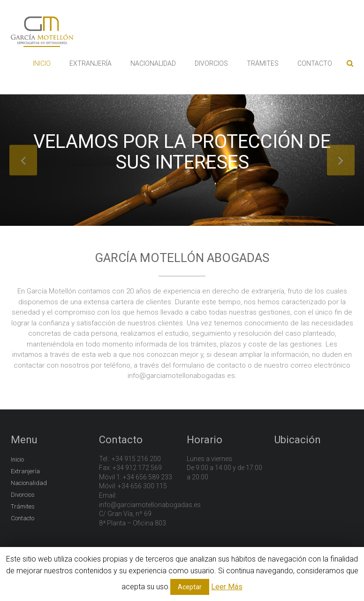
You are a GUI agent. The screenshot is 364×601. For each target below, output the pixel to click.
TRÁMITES (263, 63)
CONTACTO (315, 63)
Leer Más (227, 587)
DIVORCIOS (211, 63)
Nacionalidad (29, 483)
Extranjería (25, 471)
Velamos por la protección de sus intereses (182, 152)
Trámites (23, 506)
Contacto (23, 518)
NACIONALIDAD (153, 63)
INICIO (42, 63)
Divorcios (23, 495)
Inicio (17, 459)
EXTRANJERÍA (91, 63)
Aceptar (190, 587)
